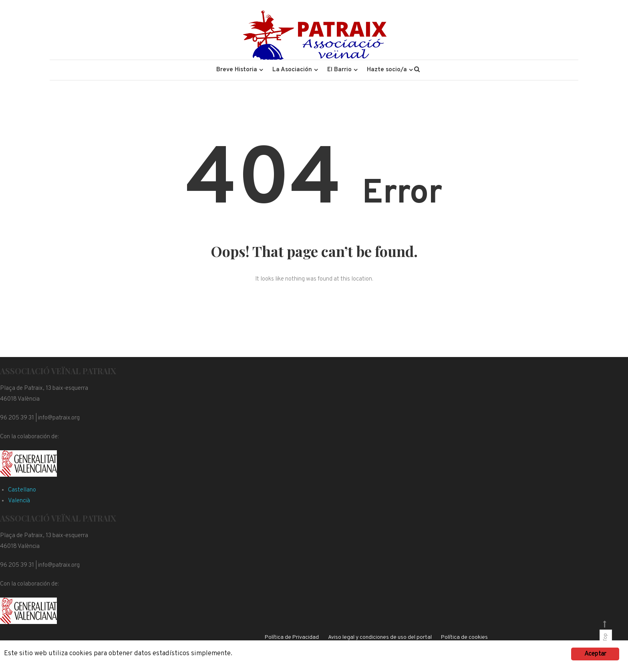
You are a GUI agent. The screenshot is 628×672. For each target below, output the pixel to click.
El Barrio (339, 70)
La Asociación (292, 70)
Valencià (19, 501)
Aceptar (595, 654)
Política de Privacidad (292, 637)
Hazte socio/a (387, 70)
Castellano (22, 490)
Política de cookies (464, 637)
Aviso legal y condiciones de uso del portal (380, 637)
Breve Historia (237, 70)
